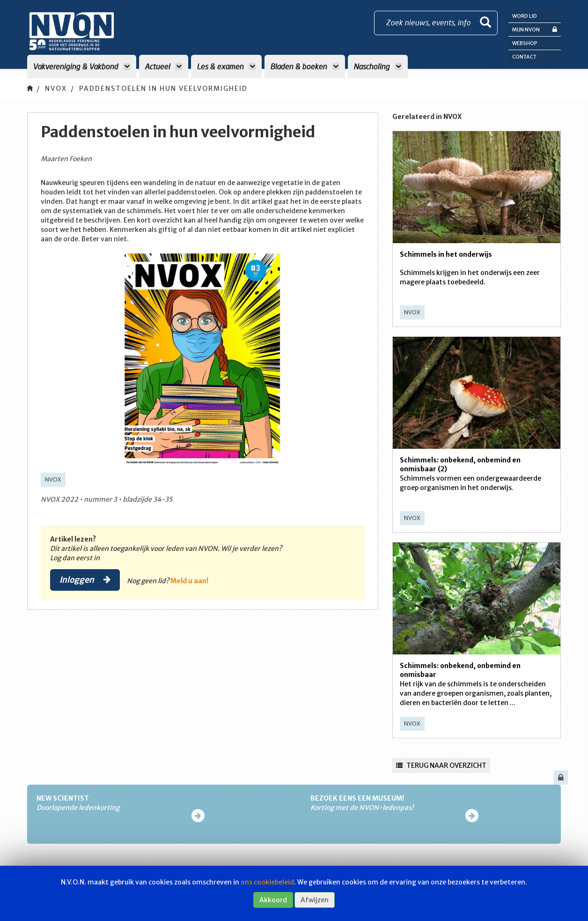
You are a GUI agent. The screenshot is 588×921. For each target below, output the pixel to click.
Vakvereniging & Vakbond (82, 66)
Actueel (164, 66)
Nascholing (378, 66)
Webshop (525, 43)
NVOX (56, 89)
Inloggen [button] (85, 579)
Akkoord (273, 900)
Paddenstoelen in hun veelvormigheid (163, 89)
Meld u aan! (189, 581)
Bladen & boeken (305, 66)
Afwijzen (315, 900)
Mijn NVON (535, 29)
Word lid (525, 16)
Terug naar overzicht (441, 765)
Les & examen (226, 66)
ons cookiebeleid (267, 882)
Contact (524, 57)
